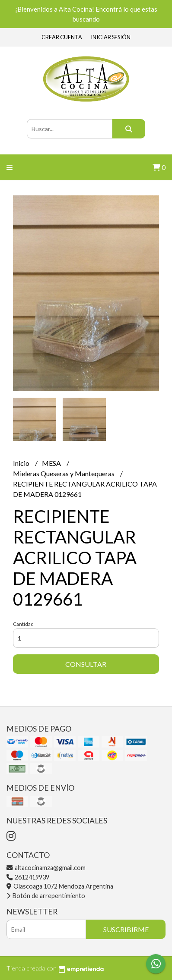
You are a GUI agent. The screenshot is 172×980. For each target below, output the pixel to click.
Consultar (86, 664)
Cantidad (23, 624)
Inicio (22, 463)
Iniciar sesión (111, 37)
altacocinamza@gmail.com (46, 868)
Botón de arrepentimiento (46, 896)
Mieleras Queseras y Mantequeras (64, 473)
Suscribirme (126, 929)
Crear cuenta (62, 37)
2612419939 (28, 877)
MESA (52, 463)
